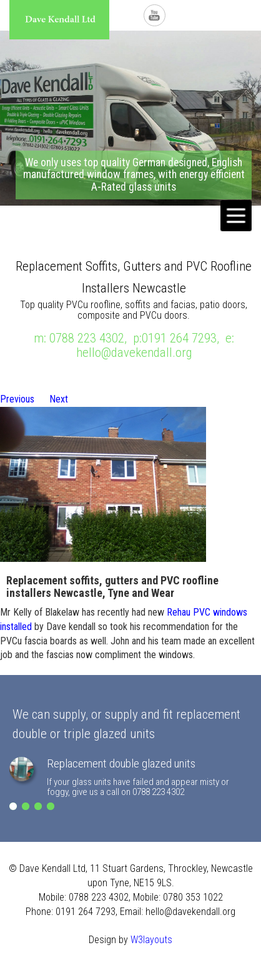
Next (59, 399)
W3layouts (151, 940)
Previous (17, 399)
